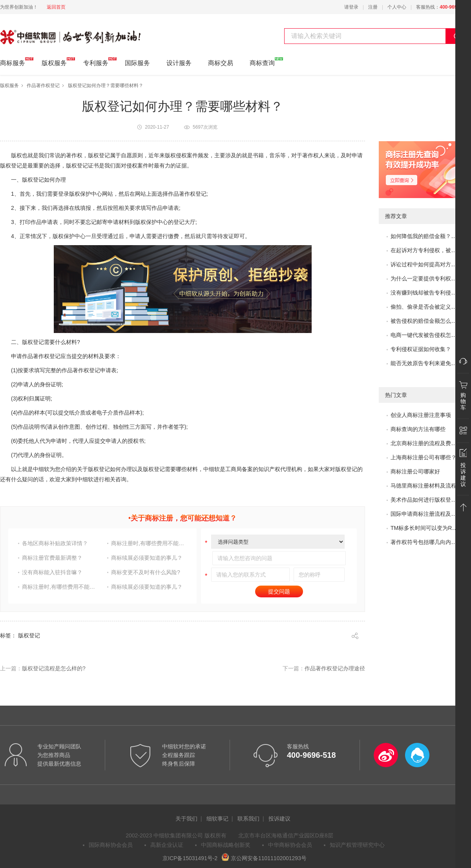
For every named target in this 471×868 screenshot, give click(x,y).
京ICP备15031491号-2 (190, 858)
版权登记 (77, 166)
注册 (373, 7)
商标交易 (221, 63)
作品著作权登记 (43, 86)
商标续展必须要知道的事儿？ (147, 558)
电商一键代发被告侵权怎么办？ (429, 335)
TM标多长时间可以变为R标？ (427, 528)
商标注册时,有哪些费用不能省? (149, 543)
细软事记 (217, 819)
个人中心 (397, 7)
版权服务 (54, 62)
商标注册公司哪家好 (415, 471)
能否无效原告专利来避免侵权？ (429, 363)
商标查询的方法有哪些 (418, 429)
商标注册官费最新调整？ (52, 558)
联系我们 (248, 819)
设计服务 (179, 63)
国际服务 (137, 63)
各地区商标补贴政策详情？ (55, 543)
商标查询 (262, 62)
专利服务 (96, 62)
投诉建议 (279, 819)
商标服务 (13, 62)
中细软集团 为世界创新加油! (39, 33)
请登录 (351, 7)
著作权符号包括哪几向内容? (425, 542)
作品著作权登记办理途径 (335, 668)
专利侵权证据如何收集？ (421, 349)
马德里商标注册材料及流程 (424, 486)
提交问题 (279, 591)
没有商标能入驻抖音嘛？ (52, 572)
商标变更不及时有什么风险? (146, 572)
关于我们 (186, 819)
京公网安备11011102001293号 (264, 858)
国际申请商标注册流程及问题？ (429, 514)
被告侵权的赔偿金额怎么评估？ (429, 321)
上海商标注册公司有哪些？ (424, 457)
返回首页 (56, 7)
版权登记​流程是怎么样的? (54, 668)
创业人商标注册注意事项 (421, 415)
